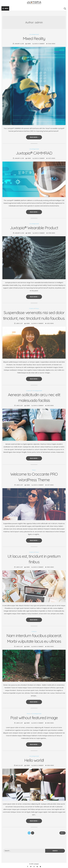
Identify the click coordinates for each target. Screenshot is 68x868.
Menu (5, 8)
